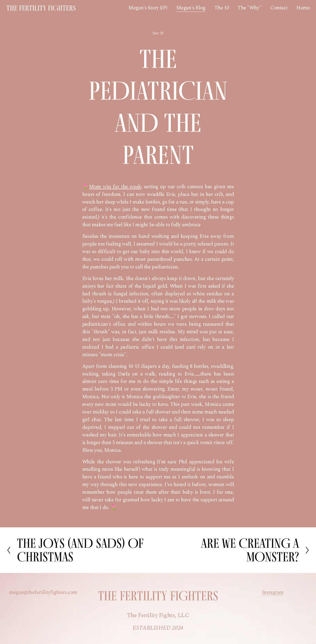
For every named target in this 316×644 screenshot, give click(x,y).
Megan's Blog (191, 8)
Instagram (273, 593)
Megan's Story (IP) (148, 8)
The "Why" (249, 8)
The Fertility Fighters (41, 8)
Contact (279, 8)
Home (303, 8)
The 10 (222, 8)
